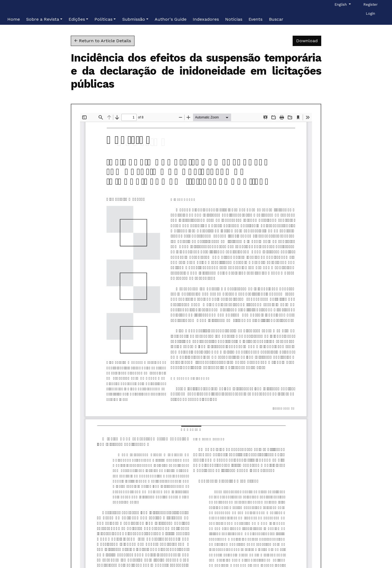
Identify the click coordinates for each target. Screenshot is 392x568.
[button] (44, 19)
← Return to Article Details (103, 41)
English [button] (342, 4)
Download (309, 40)
